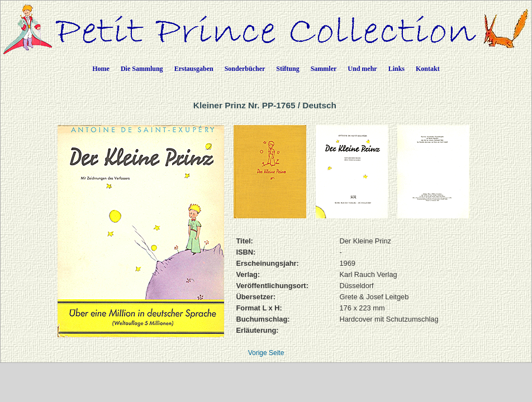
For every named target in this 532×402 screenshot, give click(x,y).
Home (101, 69)
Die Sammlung (142, 69)
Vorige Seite (266, 353)
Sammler (324, 69)
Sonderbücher (245, 69)
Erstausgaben (194, 69)
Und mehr (362, 69)
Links (396, 69)
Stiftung (288, 69)
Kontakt (428, 69)
